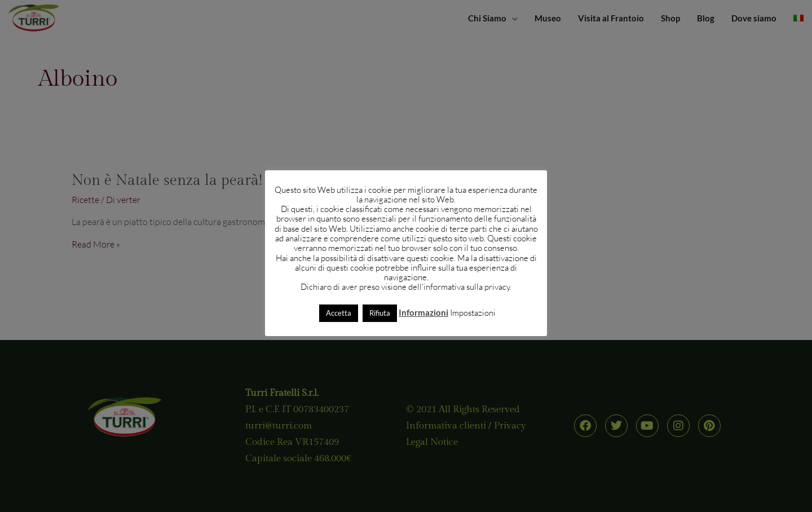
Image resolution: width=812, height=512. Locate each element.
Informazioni (423, 312)
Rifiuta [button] (380, 313)
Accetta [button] (339, 313)
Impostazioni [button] (473, 313)
